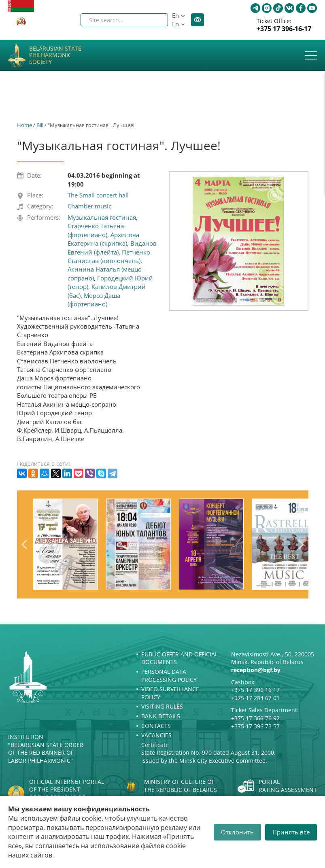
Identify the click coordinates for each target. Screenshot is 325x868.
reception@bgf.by (256, 670)
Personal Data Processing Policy (169, 676)
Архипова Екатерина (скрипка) (103, 239)
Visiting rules (162, 706)
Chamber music (89, 206)
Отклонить (237, 832)
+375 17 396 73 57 (255, 726)
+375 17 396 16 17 (255, 690)
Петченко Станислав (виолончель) (109, 256)
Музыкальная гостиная (102, 217)
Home (24, 125)
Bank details (161, 716)
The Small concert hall (98, 195)
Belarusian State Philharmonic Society (55, 55)
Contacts (156, 726)
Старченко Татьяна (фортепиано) (96, 230)
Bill (40, 125)
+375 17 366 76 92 (255, 718)
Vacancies (156, 735)
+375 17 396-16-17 (284, 29)
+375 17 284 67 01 (255, 698)
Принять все (291, 832)
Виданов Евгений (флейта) (112, 247)
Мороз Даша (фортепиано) (94, 300)
